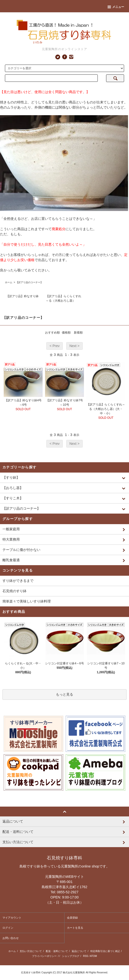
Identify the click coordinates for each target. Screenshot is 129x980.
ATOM (94, 956)
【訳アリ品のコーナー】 (29, 282)
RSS (86, 956)
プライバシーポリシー (44, 956)
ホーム (9, 282)
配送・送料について (57, 951)
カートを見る (75, 928)
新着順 (78, 333)
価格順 (66, 333)
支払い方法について (31, 951)
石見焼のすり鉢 (15, 591)
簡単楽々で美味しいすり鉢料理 (27, 601)
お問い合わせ (11, 938)
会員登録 (72, 918)
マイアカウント (12, 918)
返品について (79, 951)
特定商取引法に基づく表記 (105, 951)
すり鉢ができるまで (18, 581)
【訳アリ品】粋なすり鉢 (22, 296)
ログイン (8, 928)
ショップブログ (71, 956)
